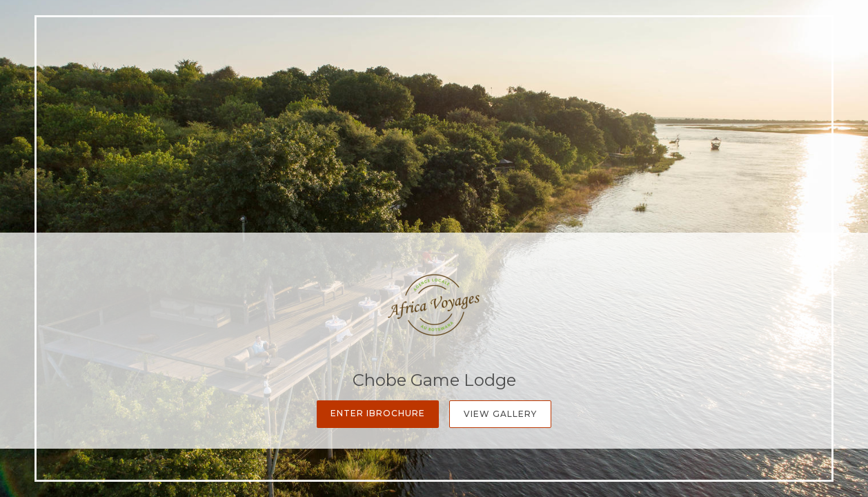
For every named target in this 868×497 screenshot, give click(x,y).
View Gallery (500, 414)
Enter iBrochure (378, 413)
